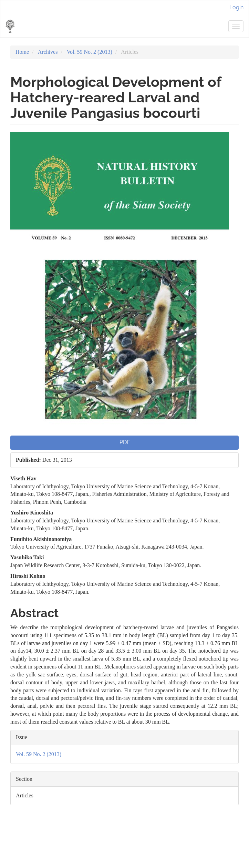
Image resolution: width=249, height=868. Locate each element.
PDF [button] (125, 442)
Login (236, 7)
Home (22, 52)
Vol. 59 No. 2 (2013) (90, 52)
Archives (48, 52)
